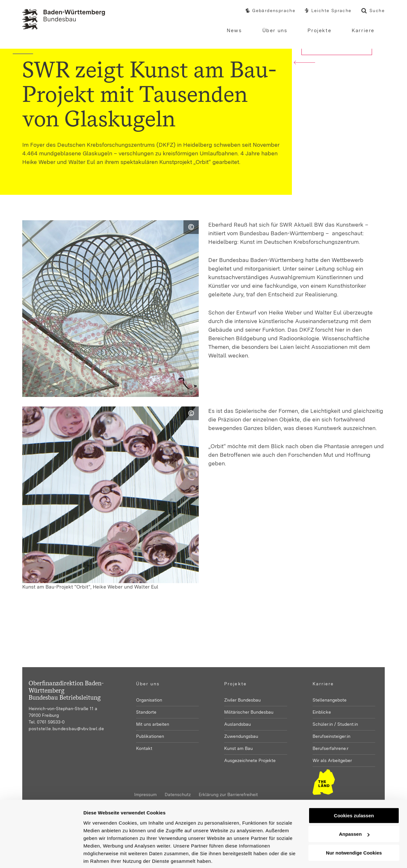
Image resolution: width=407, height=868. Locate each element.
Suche (373, 11)
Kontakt (144, 748)
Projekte (235, 684)
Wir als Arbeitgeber (332, 760)
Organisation (149, 700)
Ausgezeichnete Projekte (250, 760)
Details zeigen (99, 855)
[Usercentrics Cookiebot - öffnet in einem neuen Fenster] (41, 856)
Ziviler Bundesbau (242, 700)
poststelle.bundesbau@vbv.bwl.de (66, 729)
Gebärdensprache (271, 11)
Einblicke (322, 712)
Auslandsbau (238, 724)
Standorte (146, 712)
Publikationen (150, 736)
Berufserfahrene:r (331, 748)
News (234, 30)
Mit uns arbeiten (153, 724)
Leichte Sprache (328, 11)
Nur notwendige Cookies (354, 830)
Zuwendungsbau (241, 736)
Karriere (323, 684)
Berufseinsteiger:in (331, 736)
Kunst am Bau (238, 748)
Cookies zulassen (354, 792)
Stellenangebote (330, 700)
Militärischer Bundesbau (249, 712)
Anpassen (354, 811)
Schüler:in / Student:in (335, 724)
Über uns (148, 684)
